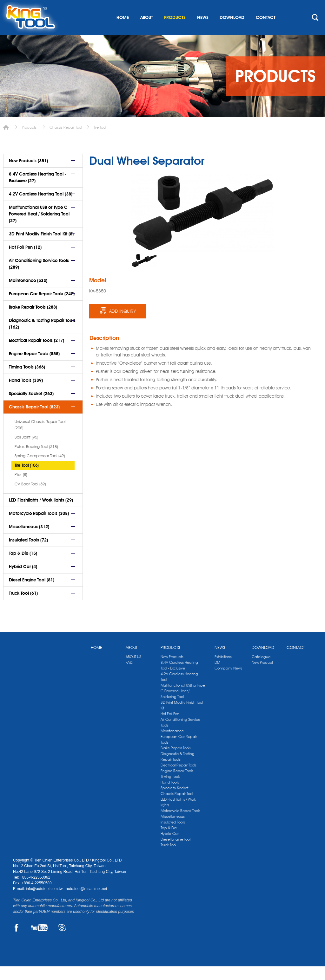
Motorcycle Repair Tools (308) (39, 527)
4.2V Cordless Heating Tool (179, 690)
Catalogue (261, 670)
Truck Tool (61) (23, 607)
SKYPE (62, 941)
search (315, 31)
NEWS (203, 31)
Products (29, 141)
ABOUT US (133, 670)
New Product (262, 676)
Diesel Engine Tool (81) (32, 593)
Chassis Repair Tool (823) (34, 420)
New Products (172, 670)
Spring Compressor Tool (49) (40, 469)
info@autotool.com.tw (45, 902)
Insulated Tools (173, 836)
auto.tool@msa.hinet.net (86, 902)
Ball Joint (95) (26, 451)
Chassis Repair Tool (66, 141)
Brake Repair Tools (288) (33, 321)
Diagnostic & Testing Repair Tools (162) (42, 337)
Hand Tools (170, 796)
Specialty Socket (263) (31, 407)
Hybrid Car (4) (23, 580)
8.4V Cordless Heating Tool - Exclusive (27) (38, 191)
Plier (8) (21, 488)
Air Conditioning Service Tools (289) (39, 277)
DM (217, 676)
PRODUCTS (175, 31)
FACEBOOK (17, 941)
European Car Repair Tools (179, 753)
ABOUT (147, 31)
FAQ (129, 676)
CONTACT (266, 31)
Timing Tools (170, 790)
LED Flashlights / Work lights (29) (41, 514)
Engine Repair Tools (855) (34, 367)
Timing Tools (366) (27, 381)
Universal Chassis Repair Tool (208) (40, 438)
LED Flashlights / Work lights (178, 816)
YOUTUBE (39, 941)
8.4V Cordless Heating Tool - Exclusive (179, 679)
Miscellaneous (173, 830)
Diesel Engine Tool (176, 853)
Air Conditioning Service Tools (180, 736)
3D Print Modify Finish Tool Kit (182, 719)
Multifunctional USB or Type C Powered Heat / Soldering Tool (183, 705)
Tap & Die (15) (23, 567)
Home (6, 141)
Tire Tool (100, 141)
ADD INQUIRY (123, 325)
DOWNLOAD (232, 31)
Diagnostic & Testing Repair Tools (178, 770)
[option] (144, 274)
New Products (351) (28, 174)
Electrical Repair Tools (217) (36, 354)
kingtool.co (303, 7)
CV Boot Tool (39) (30, 497)
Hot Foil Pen (170, 727)
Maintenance (172, 744)
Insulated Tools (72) (28, 554)
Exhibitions (223, 670)
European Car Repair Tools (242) (42, 307)
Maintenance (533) (28, 294)
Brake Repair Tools (176, 762)
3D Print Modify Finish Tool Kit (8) (41, 247)
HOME (123, 31)
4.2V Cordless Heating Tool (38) (41, 208)
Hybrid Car (170, 847)
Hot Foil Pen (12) (25, 261)
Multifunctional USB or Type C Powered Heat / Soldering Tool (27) (39, 227)
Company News (228, 682)
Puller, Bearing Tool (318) (36, 460)
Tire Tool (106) (27, 479)
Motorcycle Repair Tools (180, 824)
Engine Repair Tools (177, 784)
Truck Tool (168, 858)
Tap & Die (169, 841)
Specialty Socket (174, 801)
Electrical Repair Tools (179, 779)
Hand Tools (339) (26, 394)
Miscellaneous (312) (29, 540)
